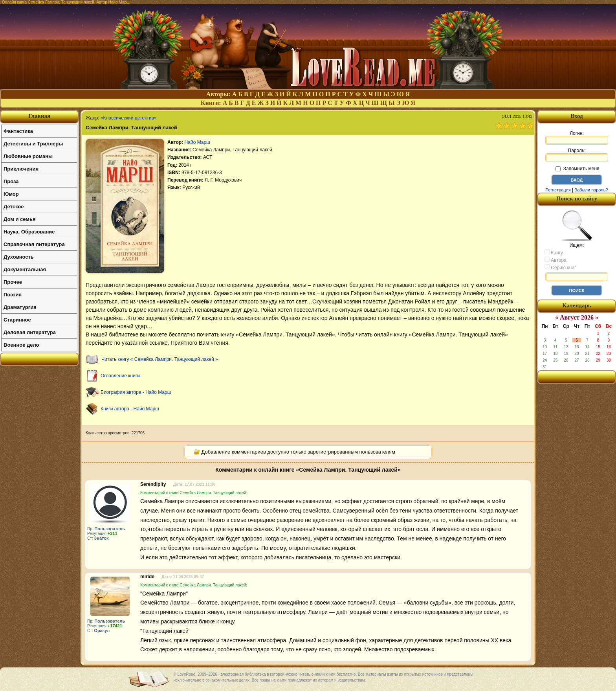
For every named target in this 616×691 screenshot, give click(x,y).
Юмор (11, 194)
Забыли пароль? (591, 190)
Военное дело (21, 345)
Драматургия (20, 307)
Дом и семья (20, 219)
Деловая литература (30, 332)
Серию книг (560, 267)
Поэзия (13, 295)
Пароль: (577, 155)
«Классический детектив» (129, 118)
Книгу (554, 252)
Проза (11, 181)
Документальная (25, 269)
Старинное (17, 320)
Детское (14, 207)
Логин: (577, 138)
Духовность (19, 257)
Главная (39, 116)
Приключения (21, 169)
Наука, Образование (29, 232)
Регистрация (558, 190)
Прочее (13, 282)
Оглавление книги (120, 376)
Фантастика (18, 131)
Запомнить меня (577, 169)
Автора (555, 260)
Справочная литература (34, 244)
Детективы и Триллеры (33, 144)
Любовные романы (28, 156)
